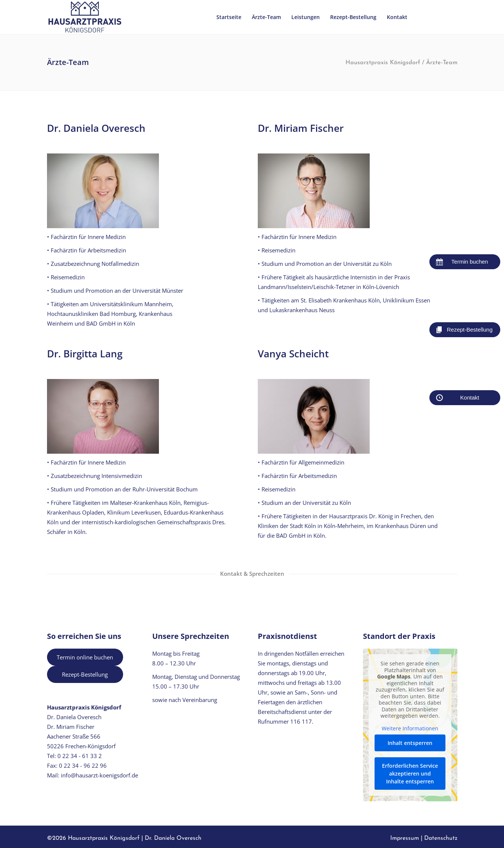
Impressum (405, 838)
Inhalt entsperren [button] (410, 743)
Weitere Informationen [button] (410, 728)
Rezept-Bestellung (85, 674)
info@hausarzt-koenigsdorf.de (99, 775)
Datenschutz (441, 838)
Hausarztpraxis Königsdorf (383, 63)
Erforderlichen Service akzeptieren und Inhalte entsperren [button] (410, 774)
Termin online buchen (85, 657)
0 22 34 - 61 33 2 (80, 756)
